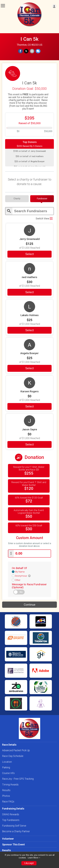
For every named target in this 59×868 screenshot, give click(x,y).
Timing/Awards (10, 785)
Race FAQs (8, 802)
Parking (6, 767)
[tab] (17, 199)
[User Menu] (54, 6)
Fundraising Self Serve (14, 826)
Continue (30, 605)
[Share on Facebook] (20, 51)
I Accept (29, 863)
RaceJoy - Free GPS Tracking (18, 779)
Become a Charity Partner (16, 831)
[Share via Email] (32, 51)
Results (6, 790)
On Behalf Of (19, 568)
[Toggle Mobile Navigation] (3, 6)
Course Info (8, 773)
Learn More (33, 858)
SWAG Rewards (11, 814)
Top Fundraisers (11, 820)
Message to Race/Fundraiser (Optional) (29, 586)
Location (7, 762)
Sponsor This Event (13, 845)
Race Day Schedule (13, 756)
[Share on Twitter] (26, 51)
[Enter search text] (33, 211)
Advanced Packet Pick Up (16, 750)
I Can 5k (29, 39)
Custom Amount (30, 538)
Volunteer (8, 839)
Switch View (44, 219)
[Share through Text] (38, 51)
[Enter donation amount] (32, 554)
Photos (6, 796)
